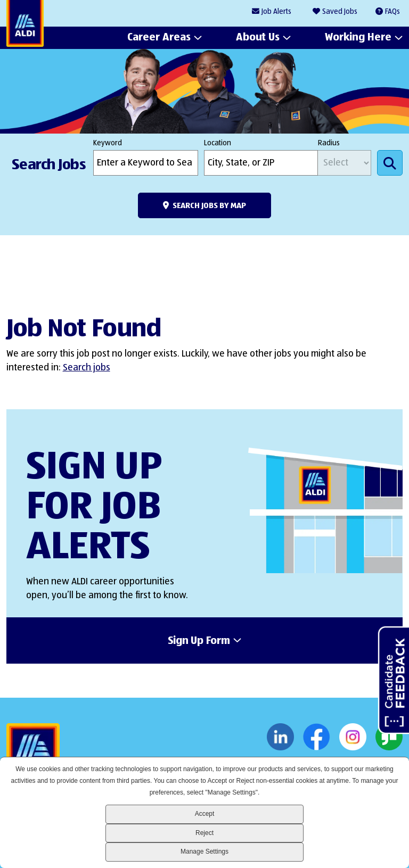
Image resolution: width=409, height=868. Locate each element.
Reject (204, 833)
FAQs (392, 12)
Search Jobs (390, 163)
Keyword (108, 143)
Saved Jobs (340, 12)
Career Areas (159, 38)
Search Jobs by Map (209, 206)
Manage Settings (204, 852)
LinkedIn (280, 737)
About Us (258, 38)
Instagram (353, 737)
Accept (205, 814)
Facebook (317, 737)
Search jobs (87, 368)
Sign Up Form (199, 641)
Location (218, 143)
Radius (329, 143)
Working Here (358, 38)
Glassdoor (389, 737)
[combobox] (261, 163)
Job (276, 12)
